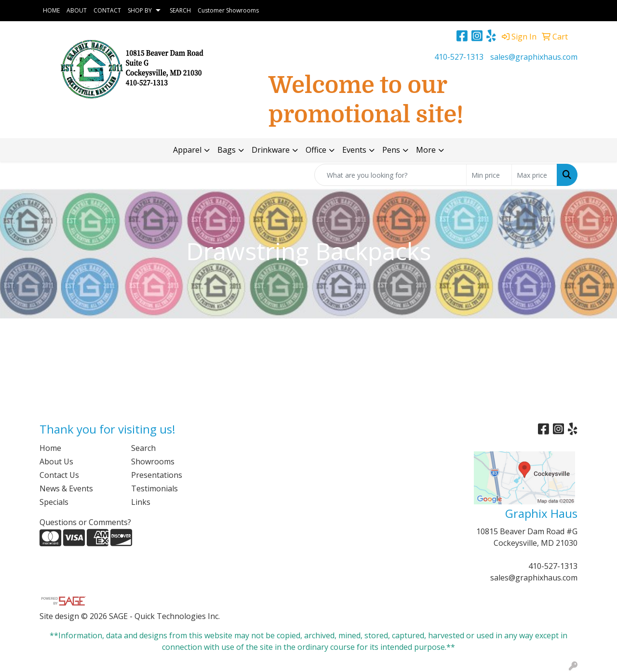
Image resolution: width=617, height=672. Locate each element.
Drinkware (271, 150)
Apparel (187, 150)
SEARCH (180, 10)
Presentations (157, 475)
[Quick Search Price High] (534, 175)
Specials (54, 502)
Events (354, 150)
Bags (227, 150)
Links (141, 502)
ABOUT (77, 10)
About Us (56, 461)
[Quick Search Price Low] (489, 175)
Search (143, 448)
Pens (391, 150)
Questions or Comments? (85, 522)
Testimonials (154, 488)
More (426, 150)
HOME (51, 10)
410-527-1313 (459, 57)
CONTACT (107, 10)
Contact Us (59, 475)
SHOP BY (140, 10)
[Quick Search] (390, 175)
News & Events (66, 488)
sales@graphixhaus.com (534, 57)
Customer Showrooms (228, 10)
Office (316, 150)
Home (50, 448)
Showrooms (153, 461)
